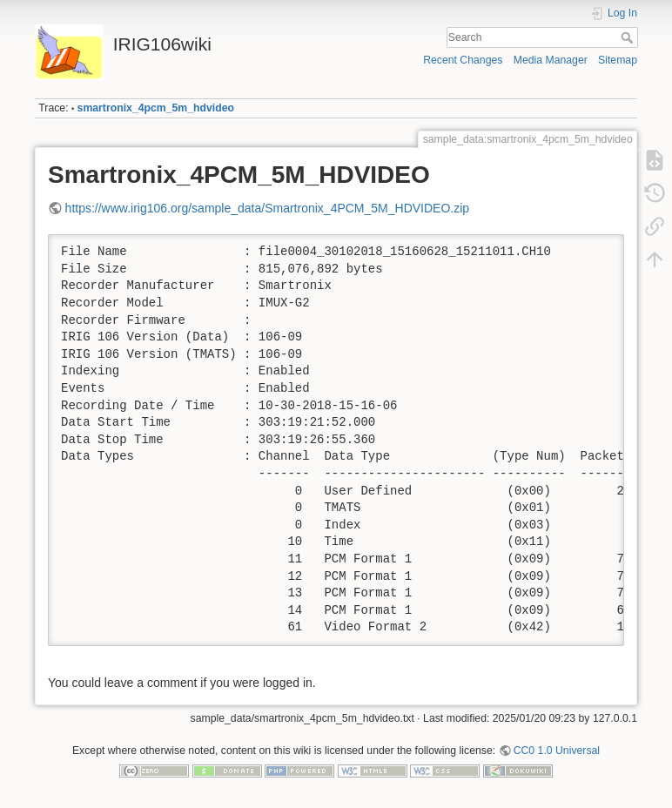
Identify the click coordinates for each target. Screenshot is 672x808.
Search (629, 37)
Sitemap (618, 60)
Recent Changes (463, 60)
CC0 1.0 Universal (557, 751)
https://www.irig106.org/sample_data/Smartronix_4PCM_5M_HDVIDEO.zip (268, 208)
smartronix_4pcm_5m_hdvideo (156, 108)
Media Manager (551, 60)
